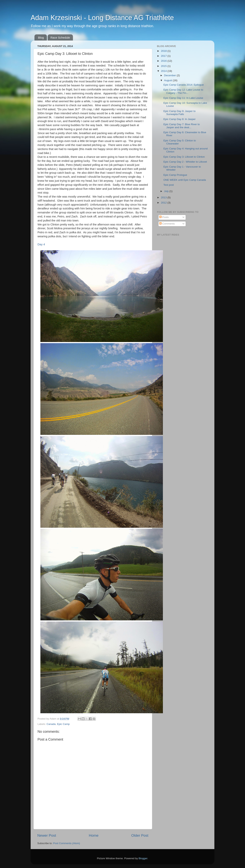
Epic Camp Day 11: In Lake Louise (183, 98)
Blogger (143, 858)
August (168, 80)
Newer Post (47, 835)
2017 (164, 56)
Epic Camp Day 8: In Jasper (180, 119)
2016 (164, 61)
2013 (164, 197)
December (170, 75)
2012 (164, 203)
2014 (164, 71)
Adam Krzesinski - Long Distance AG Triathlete (102, 18)
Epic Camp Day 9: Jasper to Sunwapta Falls (180, 113)
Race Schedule (60, 38)
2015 (164, 66)
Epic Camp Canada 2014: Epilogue (184, 85)
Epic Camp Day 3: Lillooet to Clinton (184, 157)
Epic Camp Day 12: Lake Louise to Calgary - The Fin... (183, 91)
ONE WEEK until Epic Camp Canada (185, 180)
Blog (41, 38)
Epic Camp (63, 724)
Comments (167, 224)
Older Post (140, 835)
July (167, 191)
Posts (164, 217)
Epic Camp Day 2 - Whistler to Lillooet (185, 162)
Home (94, 835)
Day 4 (41, 244)
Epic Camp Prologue (175, 175)
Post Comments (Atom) (67, 843)
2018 (164, 51)
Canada (51, 724)
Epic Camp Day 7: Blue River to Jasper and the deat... (182, 126)
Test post (169, 185)
